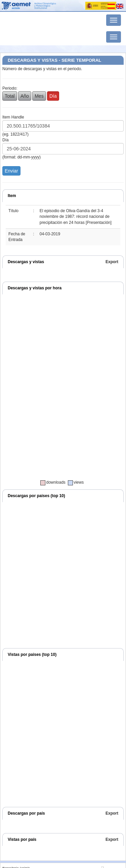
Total (10, 96)
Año (25, 96)
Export (112, 262)
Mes (39, 96)
